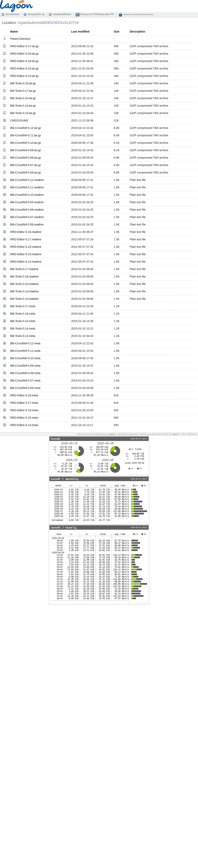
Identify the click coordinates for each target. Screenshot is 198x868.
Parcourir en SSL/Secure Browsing (138, 14)
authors (34, 23)
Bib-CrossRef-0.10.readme (27, 195)
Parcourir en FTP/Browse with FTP (97, 14)
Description (137, 32)
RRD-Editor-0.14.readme (26, 262)
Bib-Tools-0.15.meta (23, 321)
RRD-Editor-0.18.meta (24, 395)
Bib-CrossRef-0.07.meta (25, 380)
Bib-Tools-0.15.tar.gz (23, 98)
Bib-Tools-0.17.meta (23, 306)
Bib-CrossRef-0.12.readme (27, 180)
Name (14, 32)
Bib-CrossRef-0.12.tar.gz (26, 128)
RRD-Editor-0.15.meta (24, 418)
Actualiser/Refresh (62, 14)
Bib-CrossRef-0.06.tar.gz (26, 172)
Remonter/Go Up (36, 14)
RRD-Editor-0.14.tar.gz (24, 76)
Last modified (80, 32)
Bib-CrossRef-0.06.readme (27, 224)
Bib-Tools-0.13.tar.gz (23, 113)
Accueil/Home (13, 14)
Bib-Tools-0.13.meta (23, 336)
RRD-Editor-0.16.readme (26, 247)
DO (52, 23)
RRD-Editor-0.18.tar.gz (24, 61)
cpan (23, 23)
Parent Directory (20, 39)
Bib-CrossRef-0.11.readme (27, 187)
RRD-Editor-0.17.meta (24, 403)
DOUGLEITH (67, 23)
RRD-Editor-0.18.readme (26, 232)
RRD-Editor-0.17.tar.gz (24, 46)
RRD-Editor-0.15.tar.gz (24, 68)
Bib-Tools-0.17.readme (24, 269)
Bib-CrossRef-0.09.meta (25, 366)
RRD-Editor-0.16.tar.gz (24, 54)
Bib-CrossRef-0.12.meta (25, 343)
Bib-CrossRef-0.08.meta (25, 373)
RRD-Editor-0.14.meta (24, 425)
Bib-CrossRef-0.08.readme (27, 210)
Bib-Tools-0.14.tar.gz (23, 106)
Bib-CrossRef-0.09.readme (27, 202)
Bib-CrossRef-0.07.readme (27, 217)
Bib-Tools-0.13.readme (24, 299)
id (43, 23)
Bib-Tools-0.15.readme (24, 284)
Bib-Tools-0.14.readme (24, 291)
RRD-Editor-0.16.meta (24, 410)
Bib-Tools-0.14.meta (23, 328)
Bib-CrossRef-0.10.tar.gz (26, 143)
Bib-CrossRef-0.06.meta (25, 388)
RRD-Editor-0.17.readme (26, 239)
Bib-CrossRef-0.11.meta (25, 351)
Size (117, 32)
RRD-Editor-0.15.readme (26, 254)
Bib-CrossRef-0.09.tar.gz (26, 150)
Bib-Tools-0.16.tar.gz (23, 83)
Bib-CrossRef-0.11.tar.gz (26, 135)
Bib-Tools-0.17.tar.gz (23, 91)
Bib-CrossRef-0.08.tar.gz (26, 158)
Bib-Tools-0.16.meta (23, 314)
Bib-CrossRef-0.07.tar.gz (26, 165)
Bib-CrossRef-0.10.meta (25, 358)
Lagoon (112, 434)
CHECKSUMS (19, 120)
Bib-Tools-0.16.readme (24, 276)
